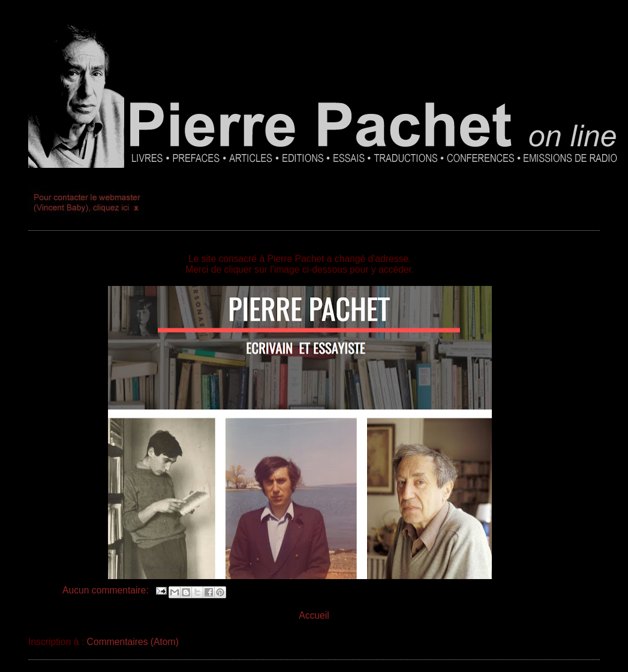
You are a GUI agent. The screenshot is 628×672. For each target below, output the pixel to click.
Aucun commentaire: (107, 590)
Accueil (314, 615)
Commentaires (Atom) (133, 642)
